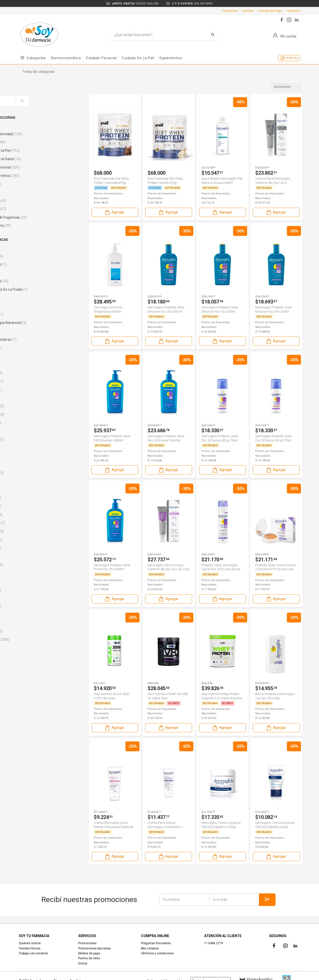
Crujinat (33, 598)
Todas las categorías (39, 72)
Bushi (31, 481)
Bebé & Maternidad (44, 134)
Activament (36, 264)
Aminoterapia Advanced (46, 323)
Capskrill (33, 506)
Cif (29, 581)
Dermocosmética (66, 58)
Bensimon (35, 406)
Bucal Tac (34, 473)
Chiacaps (34, 565)
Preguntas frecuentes (156, 943)
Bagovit (34, 373)
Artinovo (33, 348)
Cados (32, 490)
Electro (33, 184)
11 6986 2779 (214, 943)
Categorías (36, 58)
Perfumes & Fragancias (46, 217)
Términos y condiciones (157, 953)
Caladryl (33, 498)
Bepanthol (35, 415)
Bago (32, 364)
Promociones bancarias (95, 948)
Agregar (114, 212)
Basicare (33, 390)
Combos (35, 142)
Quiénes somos (30, 943)
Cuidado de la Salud (43, 159)
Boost (31, 456)
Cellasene (34, 531)
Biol (30, 431)
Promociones (87, 943)
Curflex (33, 606)
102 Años (34, 256)
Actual (32, 273)
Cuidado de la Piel (42, 151)
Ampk (32, 331)
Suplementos (171, 58)
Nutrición (36, 209)
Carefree (34, 515)
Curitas (32, 615)
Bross (31, 465)
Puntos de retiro (89, 958)
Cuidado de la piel (138, 58)
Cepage (34, 540)
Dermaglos (37, 640)
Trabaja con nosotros (33, 953)
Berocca (33, 423)
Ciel (30, 573)
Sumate (248, 11)
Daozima (34, 631)
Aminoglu (34, 314)
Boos (31, 448)
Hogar (31, 192)
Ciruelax (33, 590)
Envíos (83, 963)
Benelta (33, 398)
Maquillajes (35, 201)
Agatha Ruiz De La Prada (46, 289)
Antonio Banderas (41, 339)
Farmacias (230, 11)
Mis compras (150, 948)
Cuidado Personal (101, 58)
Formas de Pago (270, 11)
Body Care (35, 439)
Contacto (294, 11)
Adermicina (37, 281)
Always (32, 306)
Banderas (34, 381)
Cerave (33, 548)
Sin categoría (38, 226)
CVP (30, 623)
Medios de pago (89, 953)
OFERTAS (292, 58)
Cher (30, 556)
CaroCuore (35, 523)
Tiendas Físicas (30, 948)
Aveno (33, 356)
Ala (29, 298)
